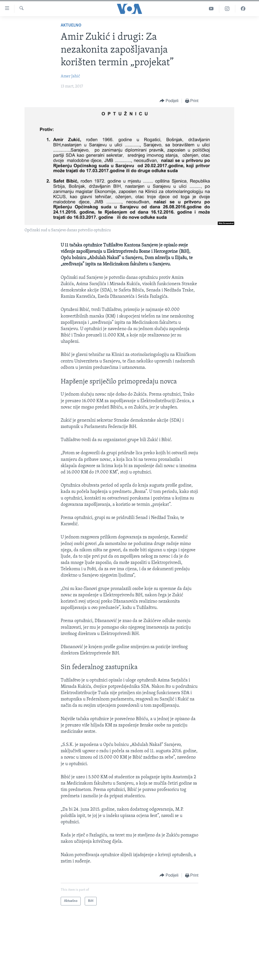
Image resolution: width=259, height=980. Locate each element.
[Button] (169, 101)
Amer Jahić (70, 76)
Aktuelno (71, 25)
